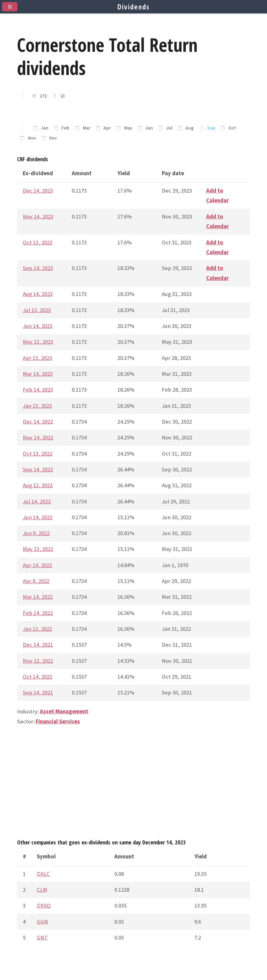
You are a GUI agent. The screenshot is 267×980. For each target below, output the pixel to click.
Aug (190, 128)
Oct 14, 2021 (38, 677)
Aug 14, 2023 (38, 294)
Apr (107, 128)
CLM (42, 890)
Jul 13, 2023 (37, 310)
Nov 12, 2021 (38, 661)
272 (43, 96)
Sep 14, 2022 (38, 469)
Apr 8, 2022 (36, 581)
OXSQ (44, 905)
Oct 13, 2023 (38, 242)
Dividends (134, 7)
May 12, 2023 (38, 342)
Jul (169, 128)
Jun (149, 128)
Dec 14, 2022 (38, 422)
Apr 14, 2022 (37, 565)
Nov (32, 138)
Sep (211, 128)
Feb (65, 128)
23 (63, 96)
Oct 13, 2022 (38, 454)
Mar (87, 128)
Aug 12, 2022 (38, 485)
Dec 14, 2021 (38, 645)
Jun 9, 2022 (36, 533)
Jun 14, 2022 (38, 517)
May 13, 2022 (38, 549)
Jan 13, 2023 (37, 406)
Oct (232, 128)
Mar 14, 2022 (38, 597)
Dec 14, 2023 (38, 191)
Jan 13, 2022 (37, 629)
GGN (42, 922)
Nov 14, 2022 (38, 437)
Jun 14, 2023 (38, 326)
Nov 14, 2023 (38, 217)
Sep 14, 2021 (38, 692)
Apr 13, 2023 (37, 358)
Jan (45, 128)
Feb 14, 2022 (38, 613)
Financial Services (58, 721)
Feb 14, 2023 (38, 390)
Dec (53, 138)
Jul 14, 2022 (37, 501)
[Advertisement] (133, 785)
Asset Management (64, 711)
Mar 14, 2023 (38, 374)
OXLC (43, 874)
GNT (42, 937)
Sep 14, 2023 (38, 268)
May (128, 128)
